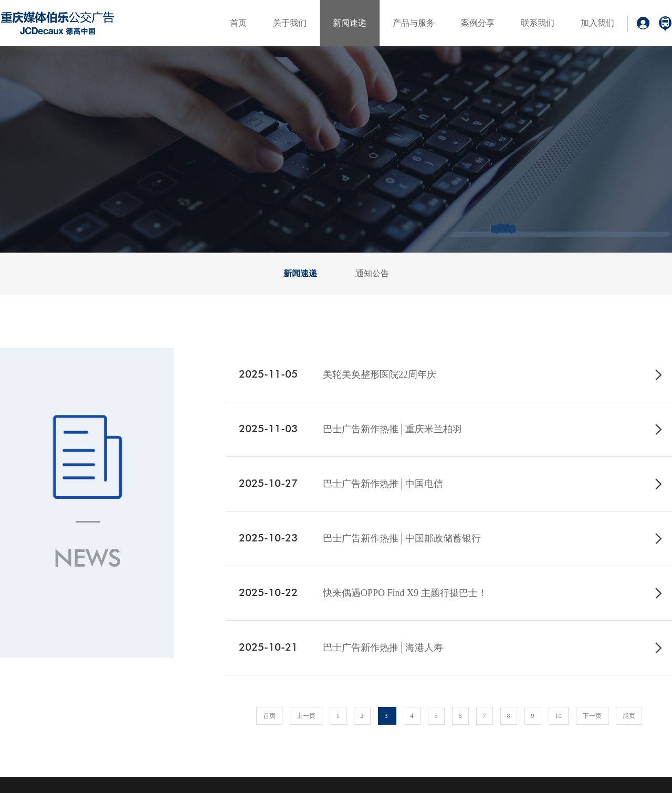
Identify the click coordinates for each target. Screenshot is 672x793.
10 (559, 716)
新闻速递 (350, 23)
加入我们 (597, 23)
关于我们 (290, 23)
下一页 (592, 716)
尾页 (629, 716)
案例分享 (478, 23)
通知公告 (372, 273)
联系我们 (538, 23)
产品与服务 (414, 23)
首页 (238, 23)
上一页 (306, 716)
